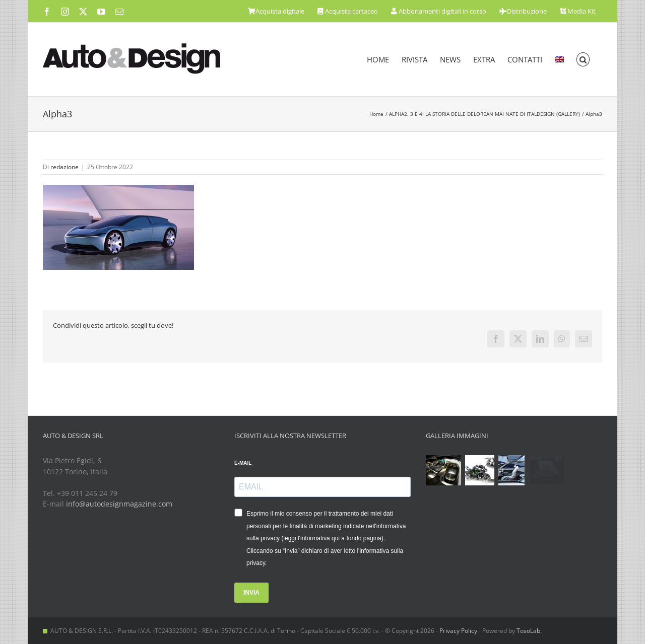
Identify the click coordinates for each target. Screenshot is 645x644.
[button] (583, 59)
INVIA (251, 593)
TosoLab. (529, 631)
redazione (64, 167)
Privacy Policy (458, 631)
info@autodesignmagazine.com (119, 504)
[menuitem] (559, 59)
